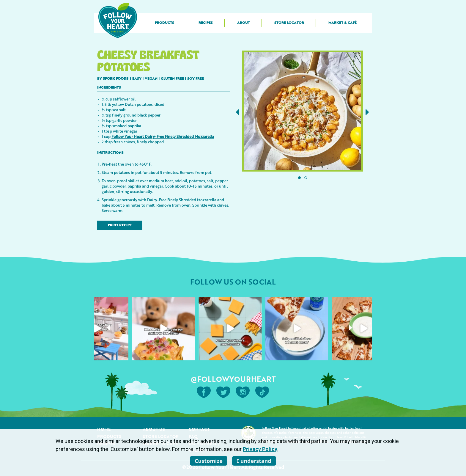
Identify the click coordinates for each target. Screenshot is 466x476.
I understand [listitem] (254, 461)
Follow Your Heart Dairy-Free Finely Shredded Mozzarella (163, 136)
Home (104, 429)
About (244, 23)
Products (164, 23)
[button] (238, 112)
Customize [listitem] (209, 461)
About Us (154, 429)
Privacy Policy (260, 449)
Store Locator (289, 23)
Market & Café (343, 23)
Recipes (206, 23)
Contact (199, 429)
